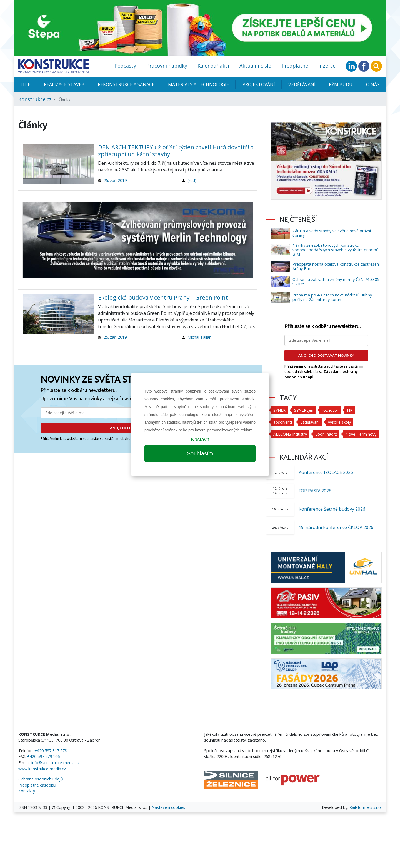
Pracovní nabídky (167, 66)
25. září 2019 (115, 180)
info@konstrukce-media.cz (55, 763)
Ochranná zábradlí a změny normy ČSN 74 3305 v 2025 (336, 282)
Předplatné (295, 66)
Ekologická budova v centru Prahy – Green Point (163, 297)
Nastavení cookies (168, 807)
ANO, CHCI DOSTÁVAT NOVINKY (326, 355)
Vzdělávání (302, 84)
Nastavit (200, 440)
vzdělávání (310, 422)
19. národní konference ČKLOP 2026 (336, 527)
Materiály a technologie (198, 84)
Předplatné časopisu (37, 785)
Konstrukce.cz (35, 99)
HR (350, 410)
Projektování (259, 84)
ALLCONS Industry (290, 434)
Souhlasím (200, 453)
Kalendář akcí (213, 66)
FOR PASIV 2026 (315, 491)
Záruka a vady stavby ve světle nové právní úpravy (332, 233)
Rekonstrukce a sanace (126, 84)
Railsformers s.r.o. (366, 807)
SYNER (279, 410)
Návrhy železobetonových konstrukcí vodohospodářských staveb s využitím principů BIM (336, 250)
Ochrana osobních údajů (41, 779)
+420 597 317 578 (51, 751)
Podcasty (125, 66)
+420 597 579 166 (43, 756)
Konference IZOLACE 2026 (326, 472)
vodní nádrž (327, 434)
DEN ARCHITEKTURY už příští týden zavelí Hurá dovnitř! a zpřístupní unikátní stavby (176, 150)
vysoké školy (340, 422)
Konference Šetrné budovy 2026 (332, 509)
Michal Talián (199, 337)
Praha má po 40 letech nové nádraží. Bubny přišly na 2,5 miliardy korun (332, 297)
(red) (192, 180)
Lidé (25, 84)
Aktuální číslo (255, 66)
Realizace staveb (64, 84)
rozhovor (330, 410)
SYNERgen (304, 410)
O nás (373, 84)
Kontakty (27, 791)
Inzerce (327, 66)
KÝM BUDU (341, 84)
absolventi (283, 422)
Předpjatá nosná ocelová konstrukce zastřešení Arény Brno (336, 266)
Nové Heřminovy (361, 434)
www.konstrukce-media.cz (42, 769)
